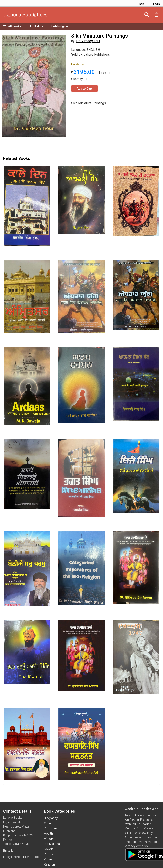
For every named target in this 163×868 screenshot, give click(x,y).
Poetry (48, 854)
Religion (49, 864)
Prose (48, 859)
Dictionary (51, 828)
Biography (51, 818)
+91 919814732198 (16, 844)
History (49, 839)
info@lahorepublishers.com (22, 857)
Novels (49, 849)
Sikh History (35, 26)
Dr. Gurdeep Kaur (88, 41)
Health (48, 834)
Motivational (52, 844)
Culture (49, 823)
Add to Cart (84, 89)
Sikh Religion (60, 26)
